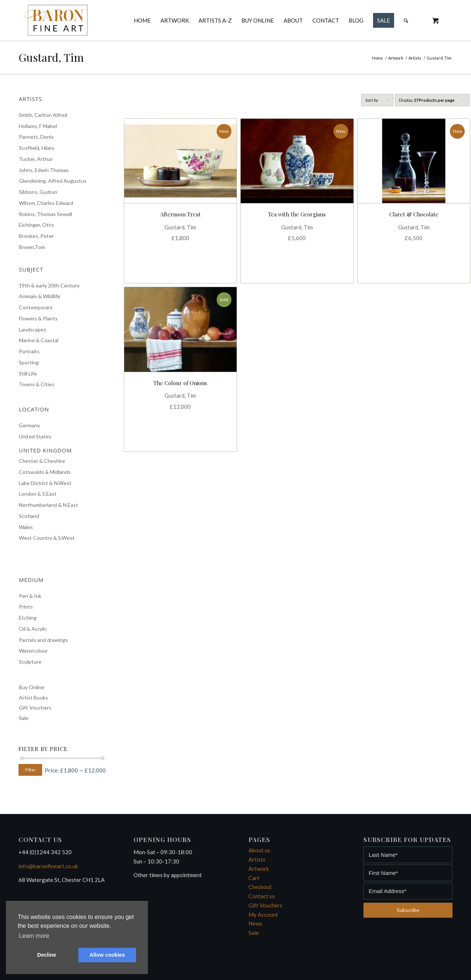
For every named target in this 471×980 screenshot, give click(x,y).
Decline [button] (47, 955)
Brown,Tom (32, 247)
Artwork (259, 869)
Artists (257, 859)
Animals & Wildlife (40, 296)
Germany (29, 425)
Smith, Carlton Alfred (43, 115)
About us (259, 850)
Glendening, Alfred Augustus (53, 181)
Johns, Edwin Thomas (44, 170)
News (255, 923)
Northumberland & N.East (48, 505)
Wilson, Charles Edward (46, 203)
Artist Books (33, 698)
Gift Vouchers (35, 708)
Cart (254, 878)
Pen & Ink (30, 596)
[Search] (406, 20)
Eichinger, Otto (36, 225)
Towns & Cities (37, 384)
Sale (24, 718)
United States (35, 436)
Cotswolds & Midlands (45, 472)
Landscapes (33, 329)
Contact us (262, 896)
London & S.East (38, 494)
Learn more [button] (34, 936)
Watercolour (33, 651)
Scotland (29, 516)
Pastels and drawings (43, 640)
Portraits (29, 351)
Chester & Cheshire (42, 461)
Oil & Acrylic (33, 629)
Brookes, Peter (36, 236)
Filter (31, 770)
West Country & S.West (47, 538)
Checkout (260, 887)
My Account (263, 915)
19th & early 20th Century (49, 285)
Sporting (29, 362)
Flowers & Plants (38, 318)
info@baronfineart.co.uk (48, 866)
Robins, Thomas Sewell (45, 214)
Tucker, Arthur (36, 159)
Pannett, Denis (36, 137)
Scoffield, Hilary (37, 148)
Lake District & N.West (45, 483)
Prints (26, 607)
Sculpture (30, 662)
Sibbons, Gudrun (38, 192)
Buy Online (32, 687)
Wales (26, 527)
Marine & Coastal (39, 340)
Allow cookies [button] (107, 955)
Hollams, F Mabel (38, 126)
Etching (28, 618)
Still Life (28, 373)
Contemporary (36, 307)
